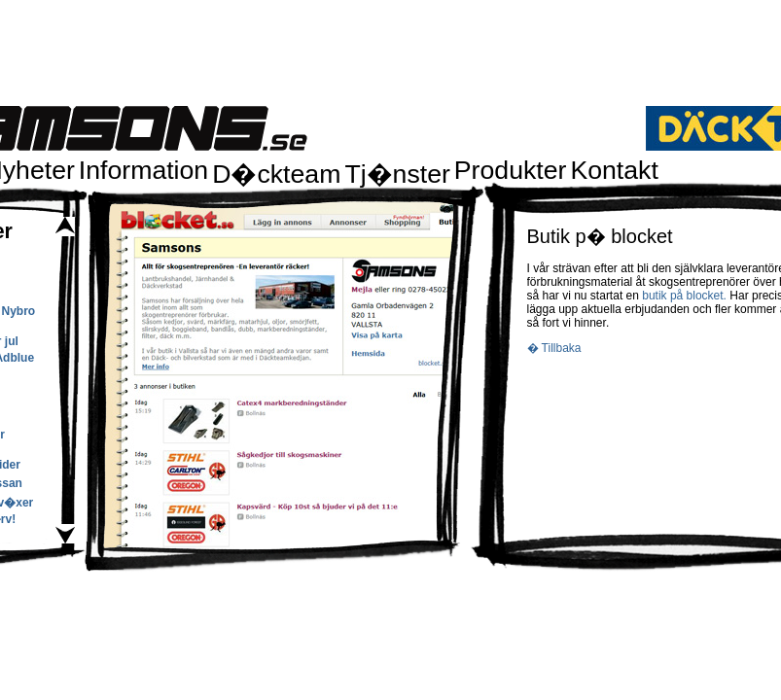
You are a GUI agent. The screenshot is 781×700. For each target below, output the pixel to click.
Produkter (511, 170)
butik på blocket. (686, 296)
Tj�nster (397, 174)
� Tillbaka (554, 348)
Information (143, 170)
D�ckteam (276, 174)
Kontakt (614, 170)
